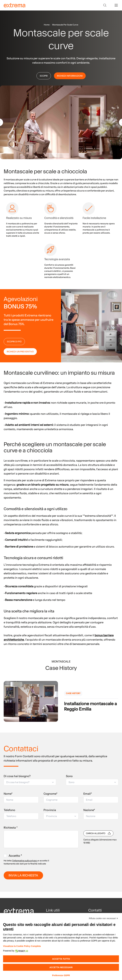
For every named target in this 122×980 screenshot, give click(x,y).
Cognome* (51, 794)
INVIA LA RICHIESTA (23, 875)
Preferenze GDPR (61, 975)
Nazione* (89, 810)
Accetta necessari (61, 967)
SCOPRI (44, 76)
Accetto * (15, 856)
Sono (69, 776)
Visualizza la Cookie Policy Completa (22, 946)
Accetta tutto (61, 959)
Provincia (50, 810)
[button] (30, 782)
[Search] (105, 5)
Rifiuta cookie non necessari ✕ (104, 918)
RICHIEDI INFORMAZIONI (70, 76)
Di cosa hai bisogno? (17, 776)
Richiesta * (11, 828)
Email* (88, 794)
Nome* (8, 794)
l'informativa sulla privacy (25, 861)
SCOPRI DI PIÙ (14, 342)
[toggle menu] (116, 5)
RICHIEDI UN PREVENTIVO (20, 352)
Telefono (9, 810)
